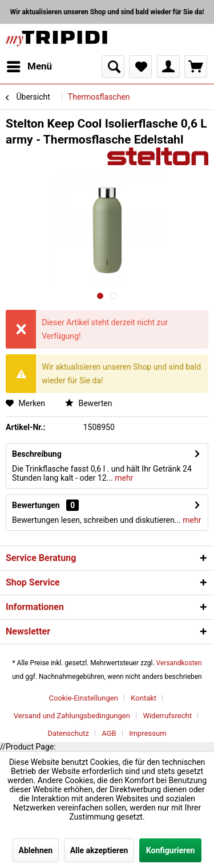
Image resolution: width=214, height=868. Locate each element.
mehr (123, 478)
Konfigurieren (171, 850)
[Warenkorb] (196, 67)
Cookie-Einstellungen (84, 698)
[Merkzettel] (140, 67)
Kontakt (144, 698)
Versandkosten (179, 663)
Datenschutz (68, 733)
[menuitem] (29, 67)
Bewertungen (36, 505)
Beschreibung (37, 454)
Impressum (148, 733)
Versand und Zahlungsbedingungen (72, 716)
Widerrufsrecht (167, 716)
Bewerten (88, 403)
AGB (109, 733)
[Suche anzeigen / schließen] (113, 67)
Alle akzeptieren (99, 850)
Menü (29, 65)
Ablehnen (36, 850)
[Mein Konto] (168, 67)
